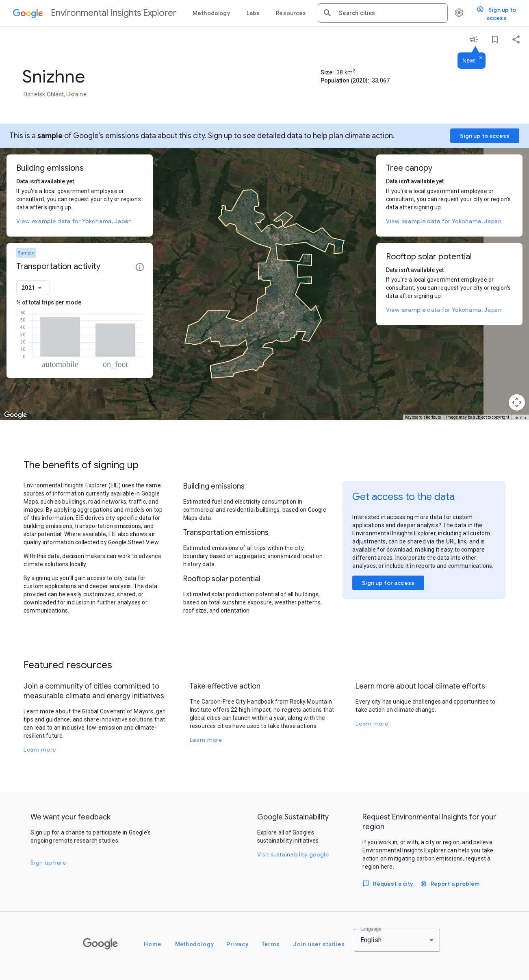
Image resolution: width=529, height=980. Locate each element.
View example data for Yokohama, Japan (74, 221)
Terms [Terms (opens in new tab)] (520, 417)
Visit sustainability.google (293, 854)
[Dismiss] (481, 58)
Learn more (40, 750)
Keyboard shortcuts (423, 417)
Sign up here (48, 863)
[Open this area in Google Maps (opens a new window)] (15, 415)
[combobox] (390, 13)
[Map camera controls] (517, 402)
